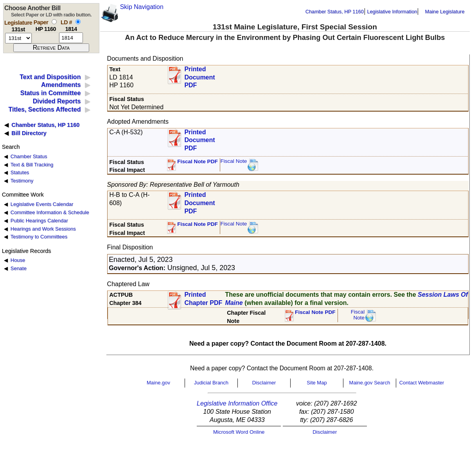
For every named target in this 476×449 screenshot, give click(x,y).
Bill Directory (29, 133)
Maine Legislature (445, 12)
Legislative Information (392, 12)
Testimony (22, 181)
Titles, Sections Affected (44, 109)
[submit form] (51, 48)
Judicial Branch (211, 383)
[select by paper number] (54, 22)
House (18, 260)
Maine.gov (158, 383)
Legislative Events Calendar (42, 204)
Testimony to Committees (39, 237)
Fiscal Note (234, 161)
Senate (19, 268)
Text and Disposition (50, 77)
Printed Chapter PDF (203, 299)
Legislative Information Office (237, 403)
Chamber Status (29, 156)
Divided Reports (57, 101)
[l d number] (71, 38)
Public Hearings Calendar (39, 221)
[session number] (18, 38)
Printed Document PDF (199, 75)
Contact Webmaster (422, 383)
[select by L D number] (78, 22)
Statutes (20, 172)
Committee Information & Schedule (50, 212)
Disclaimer (264, 383)
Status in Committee (51, 93)
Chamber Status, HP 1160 (335, 12)
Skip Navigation (142, 7)
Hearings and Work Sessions (43, 229)
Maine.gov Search (370, 383)
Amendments (61, 85)
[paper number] (46, 38)
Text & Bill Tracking (32, 165)
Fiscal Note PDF (198, 161)
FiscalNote (358, 315)
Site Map (317, 383)
